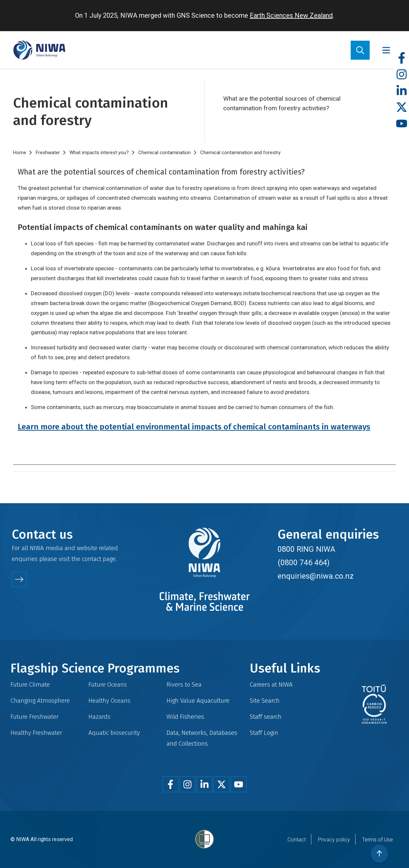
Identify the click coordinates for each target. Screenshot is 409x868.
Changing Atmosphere (40, 701)
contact (92, 559)
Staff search (266, 717)
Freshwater (48, 153)
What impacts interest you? (99, 153)
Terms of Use (378, 840)
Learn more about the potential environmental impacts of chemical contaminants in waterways (194, 427)
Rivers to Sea (184, 684)
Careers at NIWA (271, 684)
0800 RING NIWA (306, 549)
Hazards (99, 717)
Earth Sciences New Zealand (291, 15)
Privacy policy (334, 840)
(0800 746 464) (304, 563)
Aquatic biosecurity (114, 733)
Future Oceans (108, 684)
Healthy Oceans (109, 701)
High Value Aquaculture (198, 701)
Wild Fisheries (185, 717)
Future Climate (30, 684)
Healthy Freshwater (36, 733)
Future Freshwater (35, 717)
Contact (297, 840)
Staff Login (264, 733)
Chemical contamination (165, 153)
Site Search (265, 701)
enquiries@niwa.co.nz (316, 576)
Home (20, 153)
